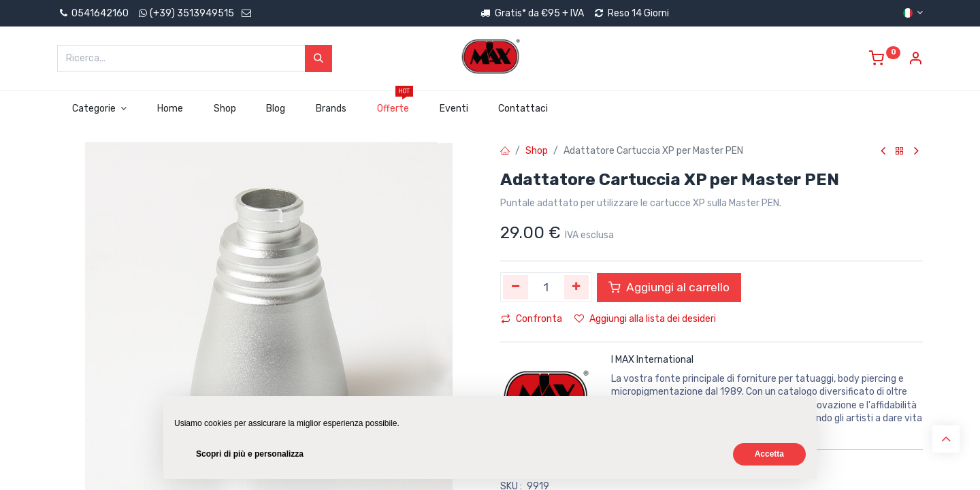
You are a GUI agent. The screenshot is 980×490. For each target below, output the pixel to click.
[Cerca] (318, 59)
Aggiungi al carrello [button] (669, 287)
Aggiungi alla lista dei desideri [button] (645, 319)
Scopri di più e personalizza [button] (250, 454)
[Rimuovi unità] (516, 287)
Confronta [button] (532, 319)
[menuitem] (170, 109)
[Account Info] (915, 60)
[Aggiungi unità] (577, 287)
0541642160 (93, 13)
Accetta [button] (769, 454)
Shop (537, 151)
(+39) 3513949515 (192, 13)
